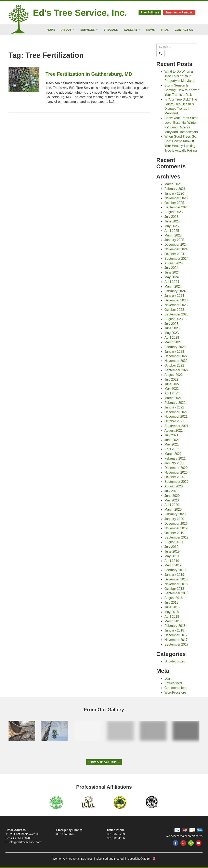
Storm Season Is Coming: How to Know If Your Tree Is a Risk (182, 90)
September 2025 (177, 207)
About (68, 30)
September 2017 (177, 644)
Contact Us (184, 30)
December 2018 (176, 579)
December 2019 (176, 524)
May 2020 (172, 500)
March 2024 (173, 286)
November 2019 (176, 528)
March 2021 (173, 454)
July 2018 (172, 603)
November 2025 (176, 198)
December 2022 (176, 356)
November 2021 (176, 416)
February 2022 (175, 403)
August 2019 (174, 542)
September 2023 (177, 314)
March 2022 (173, 398)
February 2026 (175, 189)
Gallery (132, 30)
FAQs (165, 30)
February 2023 (175, 347)
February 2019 (175, 570)
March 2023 (173, 342)
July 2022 (172, 379)
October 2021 (174, 421)
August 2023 (174, 319)
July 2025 (172, 217)
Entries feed (173, 683)
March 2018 (173, 621)
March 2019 (173, 565)
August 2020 (174, 486)
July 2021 (172, 435)
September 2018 (177, 593)
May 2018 (172, 612)
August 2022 (174, 375)
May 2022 (172, 389)
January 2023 (174, 352)
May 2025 (172, 226)
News (151, 30)
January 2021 (174, 463)
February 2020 (175, 514)
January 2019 (174, 575)
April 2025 (172, 231)
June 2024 (172, 272)
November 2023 (176, 305)
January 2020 (174, 519)
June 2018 (172, 607)
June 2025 (172, 221)
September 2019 (177, 537)
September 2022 (177, 370)
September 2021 (177, 426)
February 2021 (175, 458)
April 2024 (172, 282)
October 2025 (174, 203)
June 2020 (172, 496)
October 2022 (174, 365)
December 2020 (176, 468)
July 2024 (172, 268)
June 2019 (172, 551)
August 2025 (174, 212)
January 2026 (174, 193)
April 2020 (172, 505)
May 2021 (172, 444)
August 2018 (174, 598)
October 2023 (174, 310)
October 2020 (174, 477)
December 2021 (176, 412)
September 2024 (177, 259)
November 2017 (176, 640)
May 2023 (172, 333)
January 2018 (174, 630)
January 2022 (174, 407)
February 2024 (175, 291)
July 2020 (172, 491)
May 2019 (172, 556)
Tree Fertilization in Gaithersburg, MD (89, 74)
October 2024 (174, 254)
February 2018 (175, 626)
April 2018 (172, 617)
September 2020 (177, 482)
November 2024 (176, 249)
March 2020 (173, 510)
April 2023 (172, 338)
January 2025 (174, 240)
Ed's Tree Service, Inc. (80, 13)
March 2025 (173, 235)
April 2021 (172, 449)
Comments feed (176, 688)
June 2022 (172, 384)
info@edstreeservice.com (25, 842)
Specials (111, 30)
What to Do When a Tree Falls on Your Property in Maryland (180, 76)
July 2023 (172, 324)
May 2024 (172, 277)
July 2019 (172, 547)
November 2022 (176, 361)
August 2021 (174, 431)
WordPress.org (175, 692)
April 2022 (172, 393)
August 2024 (174, 263)
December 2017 (176, 635)
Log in (169, 678)
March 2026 (173, 184)
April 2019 (172, 561)
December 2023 (176, 300)
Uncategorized (175, 661)
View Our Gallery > (104, 762)
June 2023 (172, 328)
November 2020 (176, 472)
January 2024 (174, 296)
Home (51, 30)
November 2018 (176, 584)
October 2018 (174, 589)
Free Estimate (150, 12)
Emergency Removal (179, 12)
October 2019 (174, 533)
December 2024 (176, 245)
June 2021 (172, 440)
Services (89, 30)
